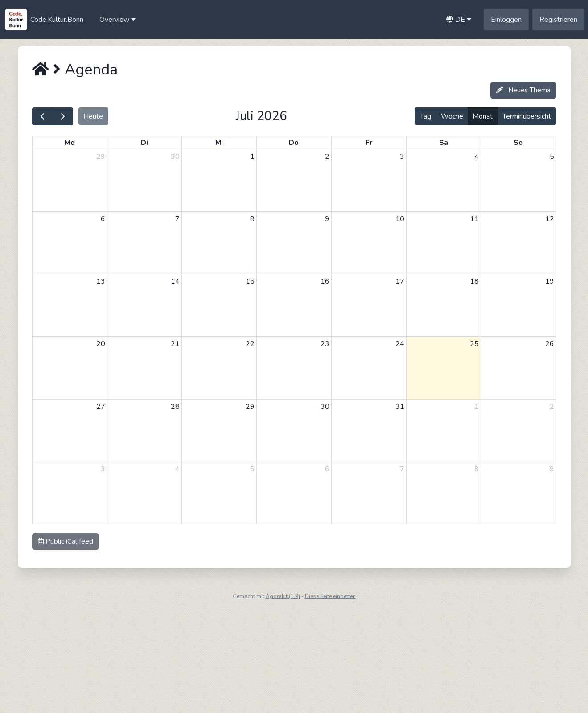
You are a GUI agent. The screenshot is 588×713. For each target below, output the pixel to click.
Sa (444, 143)
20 (101, 344)
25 (474, 344)
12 (550, 219)
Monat (483, 116)
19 (550, 281)
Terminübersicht (527, 116)
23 (325, 344)
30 (175, 157)
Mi (219, 143)
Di (144, 143)
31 (400, 407)
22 (250, 344)
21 (175, 344)
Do (294, 143)
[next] (63, 116)
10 (400, 219)
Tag (426, 116)
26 (550, 344)
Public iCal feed (66, 541)
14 (175, 281)
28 (175, 407)
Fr (369, 143)
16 (325, 281)
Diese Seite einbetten (330, 596)
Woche (452, 116)
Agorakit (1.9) (283, 596)
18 (474, 281)
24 (400, 344)
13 (101, 281)
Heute (93, 116)
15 (250, 281)
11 (474, 219)
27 (101, 407)
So (518, 143)
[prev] (43, 116)
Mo (70, 143)
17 (400, 281)
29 (101, 157)
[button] (117, 20)
